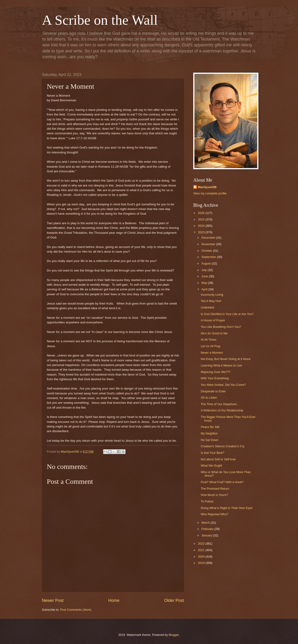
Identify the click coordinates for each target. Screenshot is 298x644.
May (205, 283)
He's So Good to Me (214, 333)
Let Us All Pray (210, 346)
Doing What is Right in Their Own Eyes (227, 508)
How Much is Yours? (214, 495)
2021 (202, 550)
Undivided (207, 307)
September (209, 257)
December (209, 238)
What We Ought (211, 466)
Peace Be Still (210, 427)
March (206, 523)
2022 (202, 544)
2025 (202, 219)
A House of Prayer (213, 320)
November (209, 244)
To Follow (207, 501)
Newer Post (53, 600)
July (204, 270)
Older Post (174, 600)
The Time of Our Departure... (220, 404)
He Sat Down (210, 440)
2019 (202, 563)
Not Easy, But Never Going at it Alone (226, 359)
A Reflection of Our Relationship (222, 410)
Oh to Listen (209, 398)
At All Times (208, 340)
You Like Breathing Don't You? (221, 327)
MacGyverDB (207, 187)
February (208, 529)
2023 (202, 232)
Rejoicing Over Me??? (215, 372)
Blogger (174, 635)
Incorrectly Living (212, 295)
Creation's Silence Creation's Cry (223, 446)
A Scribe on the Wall (100, 20)
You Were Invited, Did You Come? (223, 385)
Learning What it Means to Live (221, 365)
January (207, 535)
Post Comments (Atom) (76, 610)
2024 (202, 226)
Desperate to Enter (213, 391)
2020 (202, 557)
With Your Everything (215, 378)
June (205, 276)
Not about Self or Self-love (218, 459)
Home (114, 600)
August (207, 263)
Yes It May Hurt (211, 301)
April (205, 289)
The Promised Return (215, 489)
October (207, 251)
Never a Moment (212, 353)
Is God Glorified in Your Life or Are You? (227, 314)
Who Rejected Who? (214, 514)
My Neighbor (209, 433)
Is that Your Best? (212, 453)
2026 (202, 213)
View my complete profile (210, 193)
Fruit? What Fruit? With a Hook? (222, 482)
